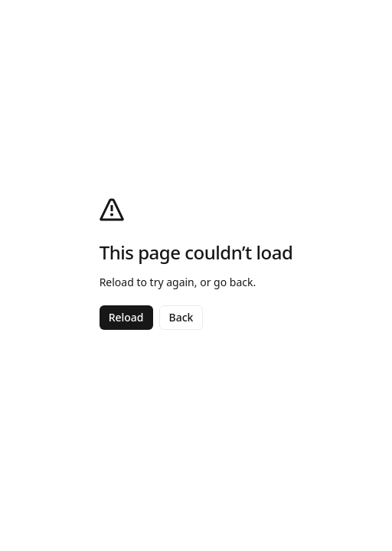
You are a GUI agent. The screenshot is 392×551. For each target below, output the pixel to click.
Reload (126, 317)
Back (181, 317)
